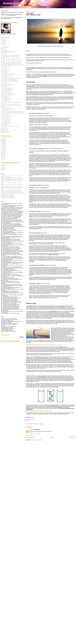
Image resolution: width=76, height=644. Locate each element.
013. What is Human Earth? (6, 120)
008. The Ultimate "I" (5, 125)
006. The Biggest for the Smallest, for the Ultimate (11, 126)
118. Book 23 (4, 138)
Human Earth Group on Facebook (7, 195)
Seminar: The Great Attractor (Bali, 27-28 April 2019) (11, 179)
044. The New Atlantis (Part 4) (7, 88)
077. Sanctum (4, 67)
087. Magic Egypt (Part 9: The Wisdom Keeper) (10, 55)
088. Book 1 (3, 170)
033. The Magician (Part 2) (6, 99)
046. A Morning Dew (5, 86)
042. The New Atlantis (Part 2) (7, 90)
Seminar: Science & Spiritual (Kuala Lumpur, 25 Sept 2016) (12, 193)
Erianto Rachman (4, 15)
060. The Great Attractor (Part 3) (7, 73)
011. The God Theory (5, 122)
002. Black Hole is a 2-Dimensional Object (9, 130)
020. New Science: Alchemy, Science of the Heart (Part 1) (12, 113)
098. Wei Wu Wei (4, 47)
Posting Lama (72, 437)
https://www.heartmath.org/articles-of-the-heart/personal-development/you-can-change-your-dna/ (45, 345)
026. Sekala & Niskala (5, 107)
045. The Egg (4, 87)
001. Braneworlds (4, 131)
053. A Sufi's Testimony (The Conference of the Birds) (11, 78)
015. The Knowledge (5, 118)
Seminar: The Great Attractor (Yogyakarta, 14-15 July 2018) (12, 186)
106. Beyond (3, 42)
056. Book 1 (3, 159)
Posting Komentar (29, 435)
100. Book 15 (4, 145)
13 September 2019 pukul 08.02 (35, 433)
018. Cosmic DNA (4, 115)
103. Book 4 (3, 167)
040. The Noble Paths (5, 92)
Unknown (32, 430)
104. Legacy (3, 44)
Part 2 (33, 417)
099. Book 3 (3, 168)
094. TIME (3, 49)
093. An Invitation (4, 50)
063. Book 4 (3, 156)
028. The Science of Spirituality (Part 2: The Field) (11, 104)
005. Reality (3, 127)
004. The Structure (5, 128)
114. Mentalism (4, 41)
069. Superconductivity (5, 71)
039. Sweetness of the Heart (6, 93)
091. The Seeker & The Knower (7, 52)
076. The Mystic (4, 68)
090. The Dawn (4, 53)
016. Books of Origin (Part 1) (6, 117)
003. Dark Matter (4, 129)
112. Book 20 (4, 141)
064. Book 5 (3, 155)
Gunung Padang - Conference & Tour (8, 194)
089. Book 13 (4, 147)
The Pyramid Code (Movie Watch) (7, 196)
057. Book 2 (3, 158)
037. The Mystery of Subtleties (7, 95)
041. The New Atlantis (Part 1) (7, 91)
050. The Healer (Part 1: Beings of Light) (9, 81)
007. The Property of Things (6, 126)
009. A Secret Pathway (5, 124)
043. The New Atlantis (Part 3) (7, 89)
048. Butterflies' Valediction (6, 84)
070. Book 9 (3, 151)
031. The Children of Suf (6, 100)
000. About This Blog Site (6, 132)
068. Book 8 (3, 152)
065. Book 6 (3, 154)
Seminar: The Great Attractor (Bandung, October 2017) (12, 190)
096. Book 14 (4, 146)
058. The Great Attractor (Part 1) (7, 75)
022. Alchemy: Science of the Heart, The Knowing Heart (12, 111)
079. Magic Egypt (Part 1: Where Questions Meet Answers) (12, 65)
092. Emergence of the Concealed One (8, 51)
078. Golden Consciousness (6, 66)
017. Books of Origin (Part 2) (6, 116)
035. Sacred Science (5, 97)
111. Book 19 (4, 142)
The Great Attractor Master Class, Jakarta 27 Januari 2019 (12, 180)
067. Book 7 (3, 153)
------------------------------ (5, 45)
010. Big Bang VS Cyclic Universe (8, 123)
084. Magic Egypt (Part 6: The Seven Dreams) (10, 59)
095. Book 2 (3, 169)
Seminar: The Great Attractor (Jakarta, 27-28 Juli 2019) (12, 178)
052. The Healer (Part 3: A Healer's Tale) (9, 79)
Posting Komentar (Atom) (37, 440)
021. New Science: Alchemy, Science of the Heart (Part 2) (12, 112)
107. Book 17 (4, 144)
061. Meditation (4, 73)
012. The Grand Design (5, 121)
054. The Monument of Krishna (7, 77)
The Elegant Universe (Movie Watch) (8, 197)
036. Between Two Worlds (6, 96)
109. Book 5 (3, 166)
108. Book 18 (4, 143)
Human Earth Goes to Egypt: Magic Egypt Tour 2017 (11, 191)
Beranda (52, 437)
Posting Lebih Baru (30, 437)
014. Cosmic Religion (5, 119)
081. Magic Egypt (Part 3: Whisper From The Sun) (11, 63)
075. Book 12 (4, 148)
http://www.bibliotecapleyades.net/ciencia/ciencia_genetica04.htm (40, 411)
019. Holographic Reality (6, 114)
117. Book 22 (4, 139)
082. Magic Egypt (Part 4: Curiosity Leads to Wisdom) (11, 62)
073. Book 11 (4, 149)
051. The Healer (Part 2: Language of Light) (9, 80)
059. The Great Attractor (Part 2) (7, 74)
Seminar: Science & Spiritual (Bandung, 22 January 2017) (12, 192)
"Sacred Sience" (64, 108)
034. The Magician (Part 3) (6, 98)
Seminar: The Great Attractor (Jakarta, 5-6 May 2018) (11, 187)
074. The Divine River (5, 69)
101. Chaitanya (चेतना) (5, 46)
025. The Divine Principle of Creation (8, 108)
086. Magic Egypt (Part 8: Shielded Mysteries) (10, 56)
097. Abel (3, 48)
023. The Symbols (4, 110)
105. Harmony (4, 43)
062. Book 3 (3, 157)
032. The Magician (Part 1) (6, 100)
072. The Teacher (4, 70)
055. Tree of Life (4, 76)
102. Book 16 (4, 145)
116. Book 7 (3, 164)
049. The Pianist (4, 82)
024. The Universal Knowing (6, 109)
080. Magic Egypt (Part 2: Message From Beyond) (11, 64)
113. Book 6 (3, 165)
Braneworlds (60, 92)
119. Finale (3, 40)
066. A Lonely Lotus (5, 72)
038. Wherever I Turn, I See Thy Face (8, 94)
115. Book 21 (4, 140)
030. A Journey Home (5, 101)
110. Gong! (3, 41)
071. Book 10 (4, 150)
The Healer (30, 13)
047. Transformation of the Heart (7, 85)
